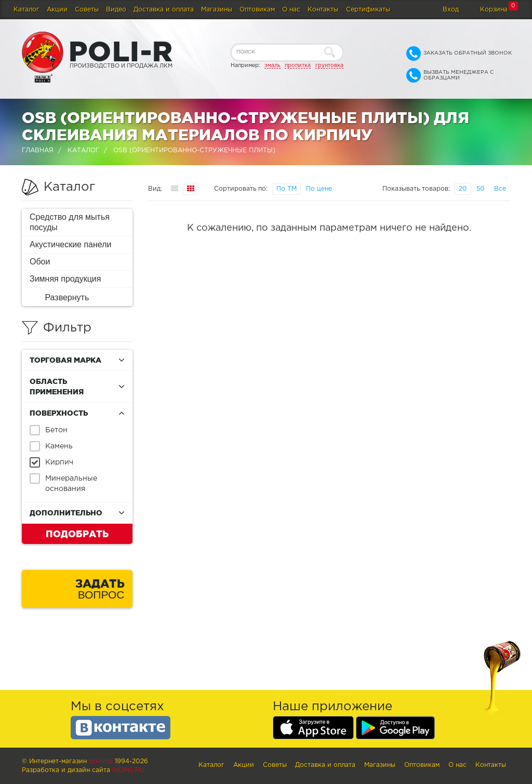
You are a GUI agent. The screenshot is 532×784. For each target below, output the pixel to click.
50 (481, 189)
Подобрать (77, 534)
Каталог (26, 10)
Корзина (494, 10)
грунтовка (329, 65)
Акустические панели (71, 244)
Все (500, 189)
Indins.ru (128, 770)
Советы (87, 10)
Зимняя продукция (65, 279)
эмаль (272, 65)
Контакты (323, 10)
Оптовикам (257, 10)
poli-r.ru (101, 761)
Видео (116, 10)
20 (463, 189)
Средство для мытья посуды (70, 222)
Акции (57, 10)
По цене (319, 189)
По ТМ (287, 189)
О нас (291, 10)
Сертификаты (368, 10)
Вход (451, 10)
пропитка (298, 65)
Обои (40, 262)
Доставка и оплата (164, 10)
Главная (38, 150)
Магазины (217, 10)
